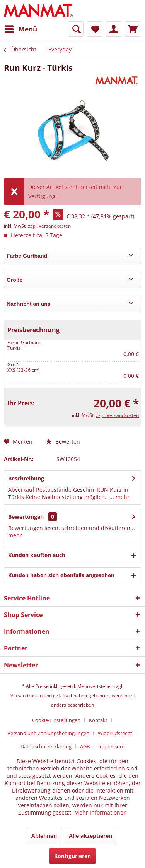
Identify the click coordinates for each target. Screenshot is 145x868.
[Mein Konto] (114, 29)
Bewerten (63, 442)
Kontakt (98, 720)
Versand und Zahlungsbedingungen (48, 733)
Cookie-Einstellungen (56, 720)
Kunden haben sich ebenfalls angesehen (61, 575)
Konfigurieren (72, 856)
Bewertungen (26, 517)
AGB (85, 746)
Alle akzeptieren (90, 836)
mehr (122, 497)
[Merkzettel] (95, 29)
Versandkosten (26, 696)
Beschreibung (26, 478)
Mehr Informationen (101, 812)
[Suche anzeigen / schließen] (76, 29)
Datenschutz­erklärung (46, 746)
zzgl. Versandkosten (49, 226)
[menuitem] (20, 29)
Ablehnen (44, 836)
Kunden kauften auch (37, 555)
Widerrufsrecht (115, 733)
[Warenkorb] (133, 29)
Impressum (111, 746)
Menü (21, 28)
